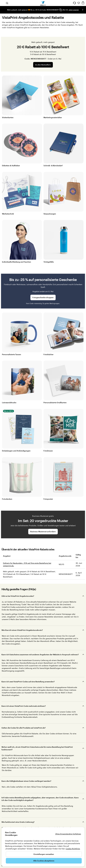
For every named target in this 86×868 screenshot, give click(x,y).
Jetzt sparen (74, 10)
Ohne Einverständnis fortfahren (68, 834)
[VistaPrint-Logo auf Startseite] (43, 3)
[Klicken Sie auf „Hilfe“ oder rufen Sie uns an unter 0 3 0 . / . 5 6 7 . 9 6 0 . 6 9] (74, 3)
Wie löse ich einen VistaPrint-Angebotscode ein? (22, 630)
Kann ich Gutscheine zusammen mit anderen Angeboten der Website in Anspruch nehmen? (40, 655)
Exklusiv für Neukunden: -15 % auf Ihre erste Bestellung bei (27, 563)
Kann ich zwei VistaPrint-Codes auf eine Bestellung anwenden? (28, 682)
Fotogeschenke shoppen (43, 297)
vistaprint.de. (9, 566)
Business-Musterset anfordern (43, 532)
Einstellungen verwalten (44, 854)
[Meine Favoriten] (79, 3)
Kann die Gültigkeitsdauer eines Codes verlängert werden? (26, 781)
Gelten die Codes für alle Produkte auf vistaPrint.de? (24, 728)
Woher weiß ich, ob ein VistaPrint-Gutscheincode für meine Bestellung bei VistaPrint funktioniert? (37, 748)
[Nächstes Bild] (83, 10)
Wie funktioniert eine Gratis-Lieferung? (18, 822)
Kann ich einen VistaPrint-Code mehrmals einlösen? (24, 706)
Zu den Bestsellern (43, 65)
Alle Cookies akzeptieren (44, 861)
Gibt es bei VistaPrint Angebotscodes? (18, 596)
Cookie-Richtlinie (73, 849)
